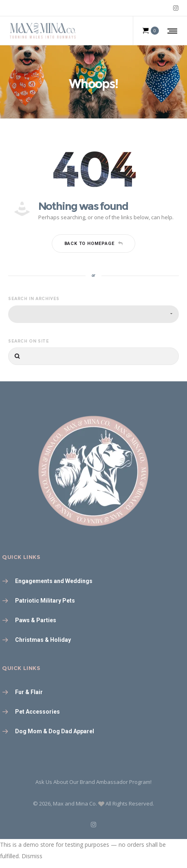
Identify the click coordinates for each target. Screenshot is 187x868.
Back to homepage (94, 244)
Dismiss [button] (32, 856)
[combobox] (93, 314)
